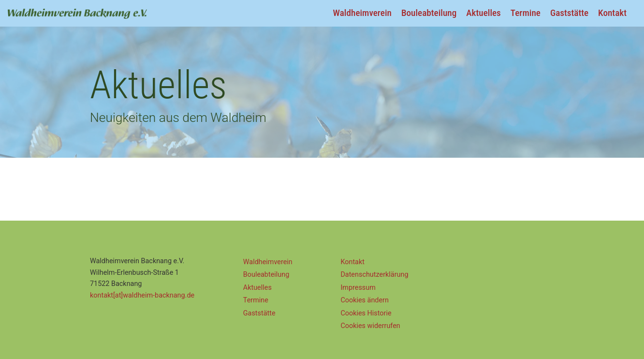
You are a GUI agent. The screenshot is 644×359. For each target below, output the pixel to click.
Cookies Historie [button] (366, 313)
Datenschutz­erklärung (374, 275)
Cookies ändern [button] (365, 300)
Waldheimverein (362, 13)
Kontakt (612, 13)
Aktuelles (483, 13)
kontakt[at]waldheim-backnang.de (142, 295)
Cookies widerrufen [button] (370, 326)
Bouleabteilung (429, 13)
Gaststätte (569, 13)
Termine (526, 13)
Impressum (358, 288)
